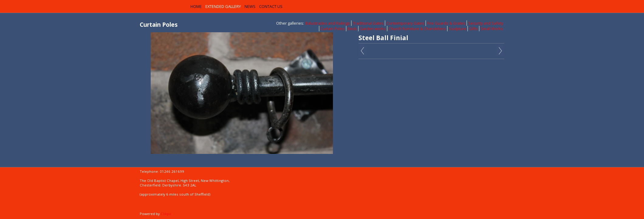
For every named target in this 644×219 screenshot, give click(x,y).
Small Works (492, 29)
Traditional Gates (368, 23)
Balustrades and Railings (328, 23)
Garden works (373, 29)
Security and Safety (486, 23)
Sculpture (457, 29)
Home (196, 6)
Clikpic (166, 214)
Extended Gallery (223, 6)
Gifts (473, 29)
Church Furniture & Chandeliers (417, 29)
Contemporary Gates (405, 23)
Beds (352, 29)
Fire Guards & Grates (446, 23)
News (250, 6)
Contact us (271, 6)
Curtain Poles (333, 29)
